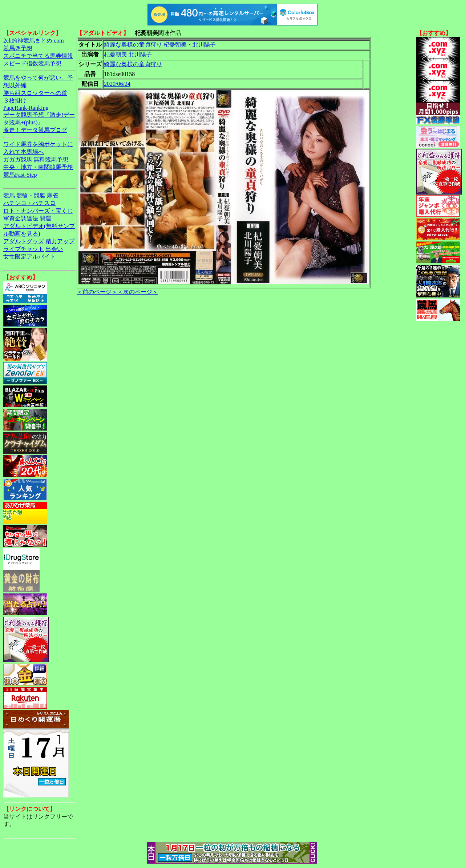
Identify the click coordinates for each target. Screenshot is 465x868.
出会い (54, 249)
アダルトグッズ (24, 241)
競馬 (9, 195)
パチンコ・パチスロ (29, 203)
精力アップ (60, 241)
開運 (45, 218)
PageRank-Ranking (26, 108)
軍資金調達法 (21, 218)
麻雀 (53, 195)
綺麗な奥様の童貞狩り (133, 64)
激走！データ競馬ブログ (35, 130)
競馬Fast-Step (20, 175)
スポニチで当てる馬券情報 (38, 56)
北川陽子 (140, 54)
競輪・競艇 (31, 195)
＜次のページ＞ (138, 292)
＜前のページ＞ (97, 292)
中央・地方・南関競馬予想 (38, 167)
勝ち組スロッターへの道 (35, 93)
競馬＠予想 (18, 48)
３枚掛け (15, 101)
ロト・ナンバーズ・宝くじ (38, 211)
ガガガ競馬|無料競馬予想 (36, 159)
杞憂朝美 (116, 54)
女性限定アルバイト (29, 257)
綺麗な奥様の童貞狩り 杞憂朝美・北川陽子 (160, 45)
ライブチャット (24, 249)
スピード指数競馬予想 (32, 63)
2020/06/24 (117, 84)
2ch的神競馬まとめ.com (34, 41)
